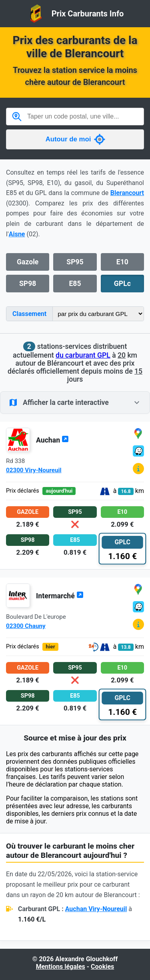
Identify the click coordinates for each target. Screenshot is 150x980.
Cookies (102, 967)
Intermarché (60, 596)
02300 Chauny (26, 626)
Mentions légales (61, 967)
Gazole (28, 262)
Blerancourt (127, 193)
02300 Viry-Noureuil (34, 470)
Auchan (52, 440)
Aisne (17, 234)
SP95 (75, 262)
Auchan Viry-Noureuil (96, 909)
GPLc (122, 284)
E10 (122, 262)
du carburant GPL (83, 355)
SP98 (28, 284)
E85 (75, 284)
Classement (29, 314)
